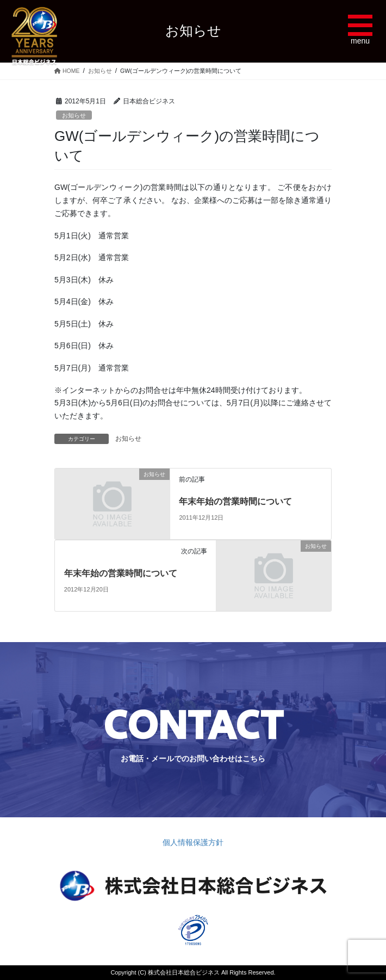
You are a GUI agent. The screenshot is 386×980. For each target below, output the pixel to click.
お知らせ (74, 115)
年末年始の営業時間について (235, 501)
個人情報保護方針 (193, 842)
